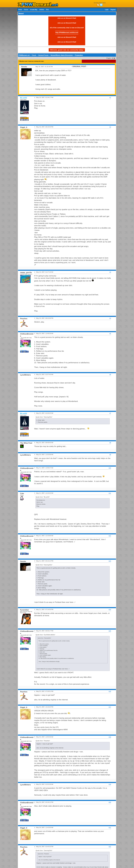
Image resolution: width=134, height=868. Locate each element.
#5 (110, 333)
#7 (110, 413)
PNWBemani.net (24, 55)
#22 (110, 847)
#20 (110, 802)
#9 (110, 455)
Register (113, 10)
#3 (110, 272)
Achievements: (24, 117)
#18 (110, 737)
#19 (110, 784)
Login (107, 10)
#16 (110, 691)
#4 (110, 318)
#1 (110, 97)
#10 (110, 468)
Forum (26, 10)
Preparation (79, 55)
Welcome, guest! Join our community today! (67, 50)
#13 (110, 561)
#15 (110, 631)
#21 (110, 827)
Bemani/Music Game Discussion (62, 55)
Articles (42, 10)
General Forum (43, 55)
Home (20, 10)
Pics (47, 10)
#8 (110, 443)
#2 (110, 127)
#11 (110, 493)
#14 (110, 609)
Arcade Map (34, 10)
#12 (110, 536)
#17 (110, 707)
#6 (110, 374)
